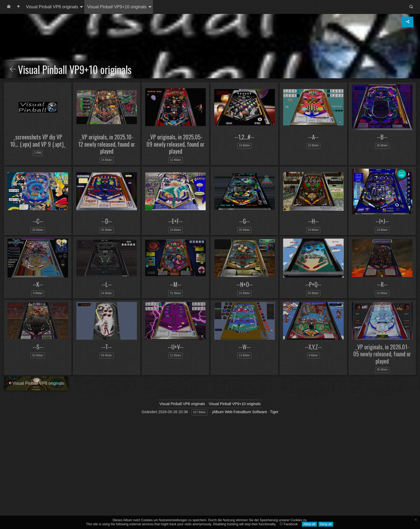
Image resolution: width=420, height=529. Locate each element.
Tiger (274, 412)
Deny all (326, 524)
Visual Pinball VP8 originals (52, 7)
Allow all (309, 524)
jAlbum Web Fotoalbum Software (239, 412)
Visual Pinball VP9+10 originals (117, 7)
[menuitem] (9, 7)
